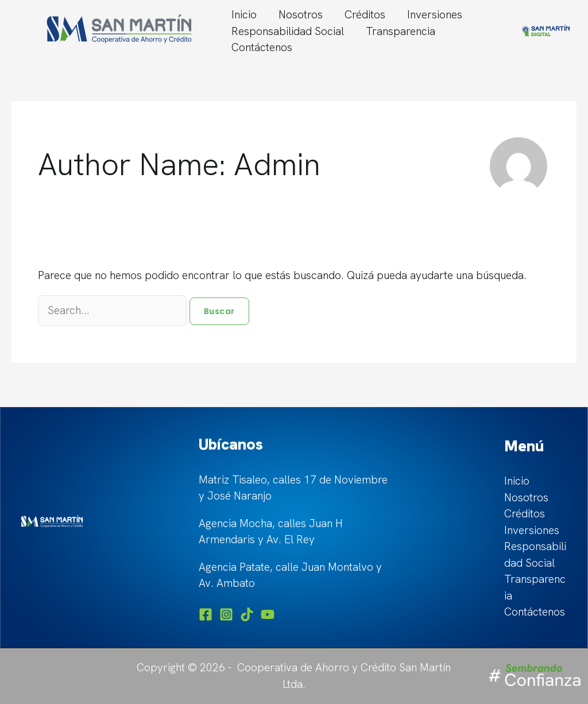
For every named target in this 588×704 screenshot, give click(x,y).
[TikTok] (247, 614)
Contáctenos (262, 47)
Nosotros (301, 15)
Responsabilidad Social (288, 31)
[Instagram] (226, 614)
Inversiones (435, 15)
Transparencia (401, 31)
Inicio (244, 15)
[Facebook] (206, 614)
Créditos (365, 15)
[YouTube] (268, 614)
